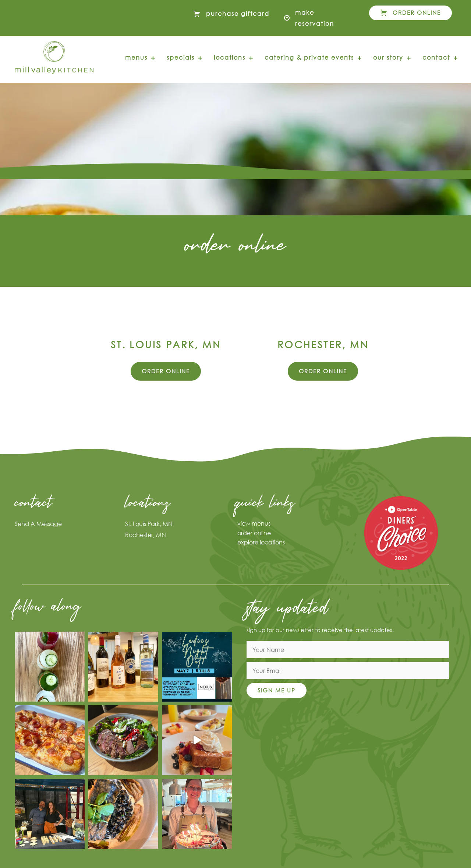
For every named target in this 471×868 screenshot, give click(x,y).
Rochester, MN (146, 535)
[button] (410, 13)
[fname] (348, 650)
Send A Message (38, 524)
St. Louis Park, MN (149, 524)
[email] (348, 671)
